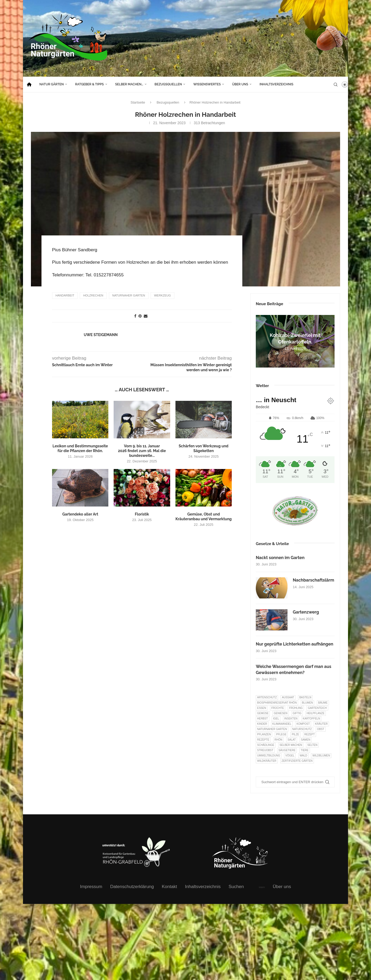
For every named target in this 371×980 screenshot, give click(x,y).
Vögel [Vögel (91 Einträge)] (290, 756)
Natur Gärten (52, 84)
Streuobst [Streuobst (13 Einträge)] (265, 750)
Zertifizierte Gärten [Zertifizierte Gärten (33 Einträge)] (297, 761)
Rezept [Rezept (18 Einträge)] (310, 734)
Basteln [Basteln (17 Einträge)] (305, 697)
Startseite (138, 102)
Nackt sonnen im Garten (280, 558)
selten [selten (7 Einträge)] (312, 745)
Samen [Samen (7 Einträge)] (306, 740)
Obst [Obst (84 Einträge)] (321, 729)
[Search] (336, 85)
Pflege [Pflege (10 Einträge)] (281, 734)
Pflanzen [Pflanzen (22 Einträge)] (264, 734)
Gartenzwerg (306, 612)
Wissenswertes (207, 84)
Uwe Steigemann (101, 335)
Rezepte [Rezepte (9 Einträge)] (263, 740)
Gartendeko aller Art (80, 514)
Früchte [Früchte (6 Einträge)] (278, 708)
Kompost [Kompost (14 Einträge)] (303, 724)
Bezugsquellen (168, 84)
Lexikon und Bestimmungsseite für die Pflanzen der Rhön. (80, 448)
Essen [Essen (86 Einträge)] (262, 708)
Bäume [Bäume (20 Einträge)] (323, 703)
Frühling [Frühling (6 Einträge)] (296, 708)
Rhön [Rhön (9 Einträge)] (278, 740)
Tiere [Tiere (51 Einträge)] (305, 750)
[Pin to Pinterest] (140, 316)
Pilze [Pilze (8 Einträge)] (295, 734)
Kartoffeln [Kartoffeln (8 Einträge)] (312, 719)
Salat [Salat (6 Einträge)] (292, 740)
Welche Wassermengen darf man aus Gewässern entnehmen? (294, 669)
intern (262, 887)
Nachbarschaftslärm (314, 580)
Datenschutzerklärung (132, 887)
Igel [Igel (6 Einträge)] (276, 719)
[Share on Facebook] (135, 316)
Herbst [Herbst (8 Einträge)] (263, 719)
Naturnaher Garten (129, 295)
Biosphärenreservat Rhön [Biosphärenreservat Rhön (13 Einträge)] (277, 703)
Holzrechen (93, 295)
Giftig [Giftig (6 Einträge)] (297, 713)
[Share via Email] (146, 316)
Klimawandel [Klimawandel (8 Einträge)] (282, 724)
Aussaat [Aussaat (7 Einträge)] (288, 697)
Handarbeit (65, 295)
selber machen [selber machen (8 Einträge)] (291, 745)
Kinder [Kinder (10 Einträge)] (262, 724)
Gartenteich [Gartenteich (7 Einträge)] (317, 708)
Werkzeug (163, 295)
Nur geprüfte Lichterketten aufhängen (295, 644)
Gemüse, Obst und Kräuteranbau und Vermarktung (204, 516)
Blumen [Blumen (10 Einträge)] (308, 703)
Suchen (236, 887)
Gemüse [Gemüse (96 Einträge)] (263, 713)
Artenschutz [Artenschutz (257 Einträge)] (267, 697)
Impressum (91, 887)
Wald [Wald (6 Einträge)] (303, 756)
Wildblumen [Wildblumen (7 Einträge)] (321, 756)
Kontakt (169, 887)
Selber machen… (129, 84)
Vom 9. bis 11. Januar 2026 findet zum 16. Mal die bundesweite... (142, 450)
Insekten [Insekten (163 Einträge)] (291, 719)
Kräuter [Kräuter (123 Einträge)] (321, 724)
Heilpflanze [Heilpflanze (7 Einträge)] (316, 713)
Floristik (142, 514)
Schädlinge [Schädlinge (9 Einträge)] (266, 745)
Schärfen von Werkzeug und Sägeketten (203, 448)
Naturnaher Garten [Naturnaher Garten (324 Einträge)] (272, 729)
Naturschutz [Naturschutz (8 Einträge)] (302, 729)
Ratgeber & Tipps (89, 84)
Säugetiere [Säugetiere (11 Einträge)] (287, 750)
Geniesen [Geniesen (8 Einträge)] (281, 713)
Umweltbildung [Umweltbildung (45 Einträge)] (269, 756)
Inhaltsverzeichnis (276, 84)
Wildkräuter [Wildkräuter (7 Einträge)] (267, 761)
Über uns (240, 84)
